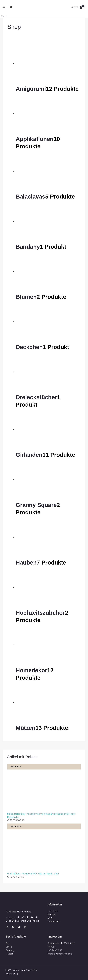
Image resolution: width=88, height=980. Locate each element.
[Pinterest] (25, 927)
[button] (11, 7)
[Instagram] (7, 927)
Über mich (53, 911)
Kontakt (52, 915)
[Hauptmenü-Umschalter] (4, 7)
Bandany (10, 950)
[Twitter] (19, 927)
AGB (50, 918)
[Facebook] (13, 927)
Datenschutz (54, 922)
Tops (8, 943)
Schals (9, 947)
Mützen (10, 954)
